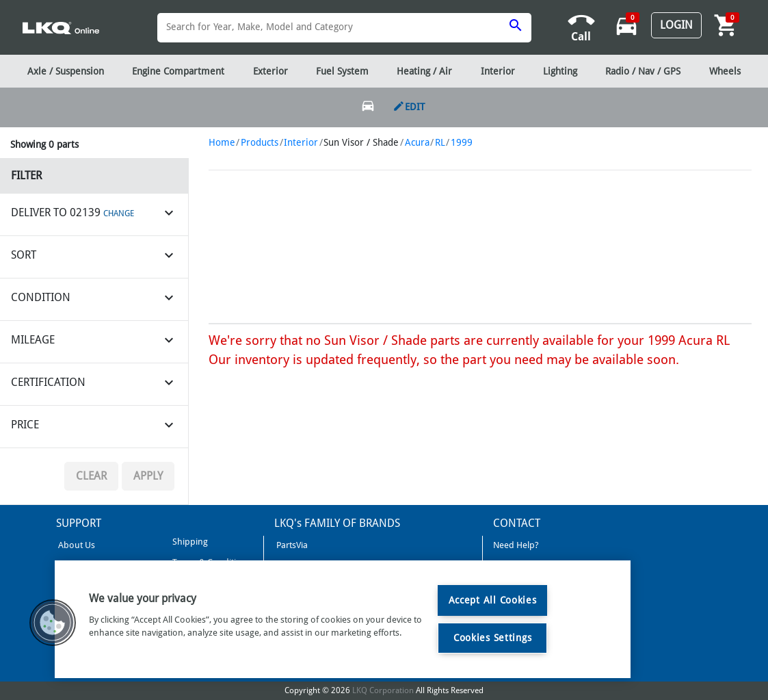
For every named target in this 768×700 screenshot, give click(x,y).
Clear (91, 476)
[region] (343, 619)
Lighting (560, 71)
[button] (53, 623)
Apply (148, 476)
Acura (417, 142)
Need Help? (516, 545)
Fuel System (342, 71)
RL (440, 142)
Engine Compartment (178, 71)
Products (260, 142)
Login (676, 25)
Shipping (189, 542)
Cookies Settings (493, 638)
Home (222, 142)
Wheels (725, 71)
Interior (301, 142)
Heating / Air (424, 71)
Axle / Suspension (66, 71)
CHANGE (119, 213)
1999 (462, 142)
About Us (76, 545)
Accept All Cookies (493, 600)
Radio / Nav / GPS (643, 71)
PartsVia (291, 545)
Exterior (270, 71)
